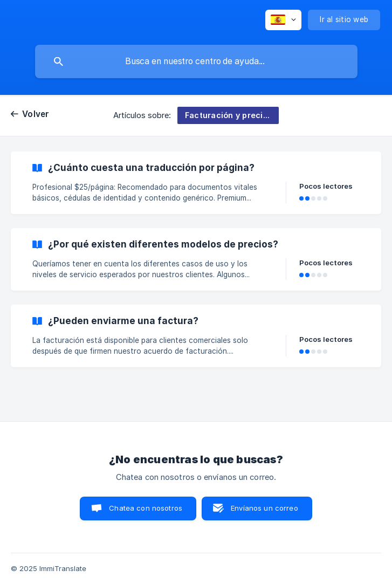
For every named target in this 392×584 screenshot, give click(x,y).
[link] (196, 183)
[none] (283, 20)
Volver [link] (36, 114)
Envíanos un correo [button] (264, 508)
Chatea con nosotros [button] (146, 508)
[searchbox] (196, 61)
